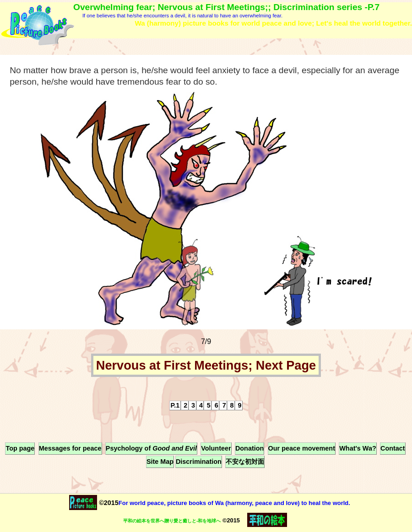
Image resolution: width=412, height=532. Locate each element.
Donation (249, 448)
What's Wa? (358, 448)
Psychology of (151, 448)
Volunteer (216, 448)
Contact (393, 448)
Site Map (160, 462)
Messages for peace (70, 448)
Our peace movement (302, 448)
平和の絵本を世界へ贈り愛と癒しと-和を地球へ (172, 521)
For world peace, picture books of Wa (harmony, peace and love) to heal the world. (234, 503)
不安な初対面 (245, 462)
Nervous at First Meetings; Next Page (206, 365)
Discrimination (199, 462)
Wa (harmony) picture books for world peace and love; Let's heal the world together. (273, 23)
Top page (20, 448)
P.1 (175, 405)
